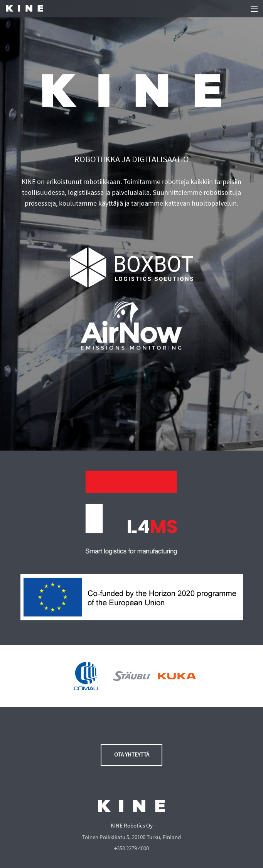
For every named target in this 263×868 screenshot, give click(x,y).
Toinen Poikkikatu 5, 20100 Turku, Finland (131, 837)
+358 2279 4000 (131, 848)
